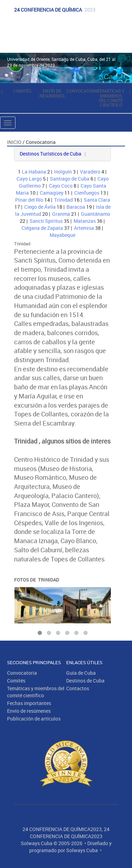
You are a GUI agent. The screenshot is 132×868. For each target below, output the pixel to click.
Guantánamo (96, 214)
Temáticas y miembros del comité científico (111, 98)
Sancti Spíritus (46, 221)
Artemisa (84, 228)
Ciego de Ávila (40, 207)
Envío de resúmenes (52, 93)
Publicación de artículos (34, 719)
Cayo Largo (29, 179)
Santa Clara (97, 200)
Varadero (90, 172)
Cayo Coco (61, 186)
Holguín (63, 172)
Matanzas (85, 221)
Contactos (78, 688)
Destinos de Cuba (85, 681)
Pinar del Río (29, 200)
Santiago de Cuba (70, 179)
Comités (22, 91)
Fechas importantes (29, 703)
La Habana (34, 172)
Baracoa (76, 207)
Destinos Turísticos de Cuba (51, 154)
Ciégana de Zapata (42, 228)
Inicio (14, 142)
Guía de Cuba (81, 673)
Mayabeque (62, 235)
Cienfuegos (87, 193)
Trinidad (64, 200)
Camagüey (52, 193)
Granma (61, 214)
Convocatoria (83, 91)
